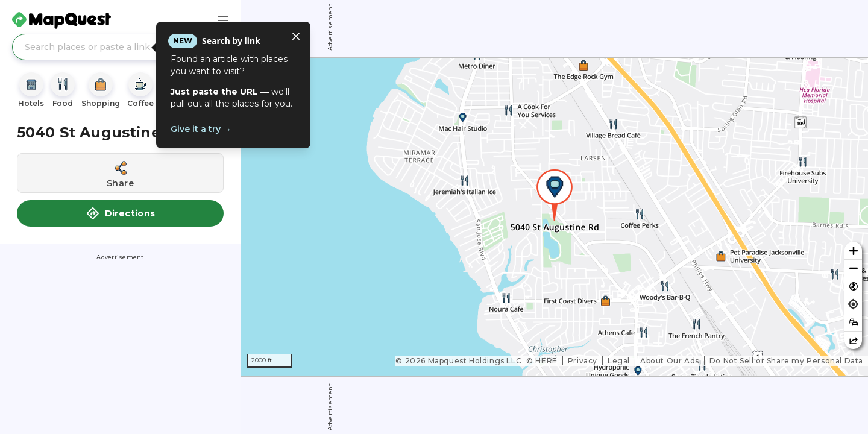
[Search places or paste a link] (120, 47)
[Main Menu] (223, 20)
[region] (555, 217)
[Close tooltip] (296, 36)
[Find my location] (853, 304)
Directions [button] (121, 213)
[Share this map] (853, 340)
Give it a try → (201, 129)
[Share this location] (120, 173)
